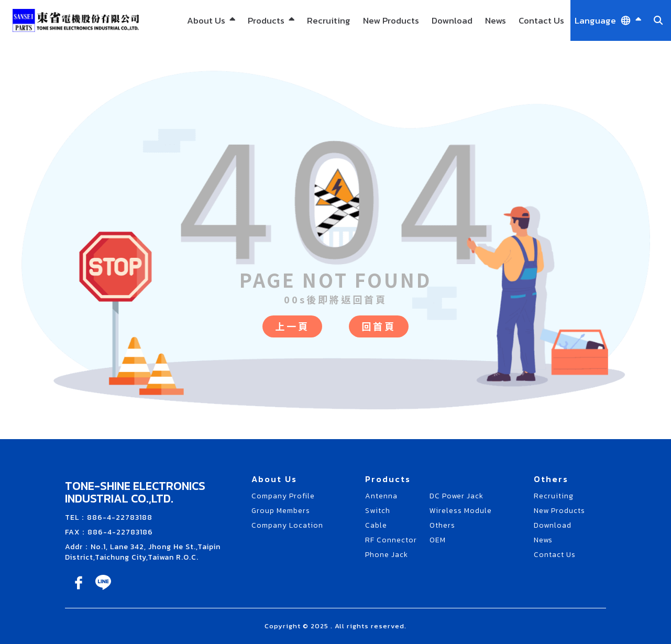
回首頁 (379, 326)
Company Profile (283, 496)
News (496, 20)
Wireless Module (461, 511)
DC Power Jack (456, 496)
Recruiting (329, 20)
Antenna (381, 496)
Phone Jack (387, 555)
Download (452, 20)
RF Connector (391, 540)
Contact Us (541, 20)
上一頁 (292, 326)
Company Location (287, 525)
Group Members (281, 511)
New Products (391, 20)
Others (442, 525)
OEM (438, 540)
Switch (378, 511)
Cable (376, 525)
